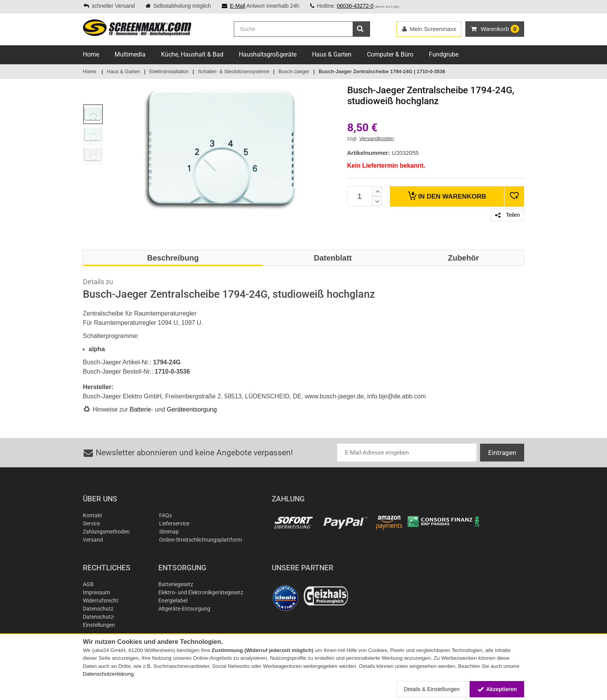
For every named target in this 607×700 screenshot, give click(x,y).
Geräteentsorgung (192, 409)
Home (91, 54)
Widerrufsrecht (101, 600)
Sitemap (169, 532)
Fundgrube (444, 54)
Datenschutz (98, 609)
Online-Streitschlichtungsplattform (201, 540)
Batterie (140, 409)
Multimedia (130, 54)
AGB (88, 584)
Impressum (96, 592)
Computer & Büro (390, 54)
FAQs (165, 515)
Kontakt (93, 515)
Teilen (508, 215)
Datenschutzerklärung (108, 674)
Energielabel (173, 600)
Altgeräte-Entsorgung (184, 609)
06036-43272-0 (355, 6)
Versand (93, 540)
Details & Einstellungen (432, 689)
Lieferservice (174, 523)
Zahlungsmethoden (106, 532)
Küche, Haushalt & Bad (192, 54)
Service (91, 523)
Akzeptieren (497, 689)
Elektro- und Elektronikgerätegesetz (201, 592)
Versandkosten (376, 138)
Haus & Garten (332, 54)
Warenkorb (447, 196)
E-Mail (238, 6)
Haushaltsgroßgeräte (268, 54)
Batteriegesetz (176, 584)
